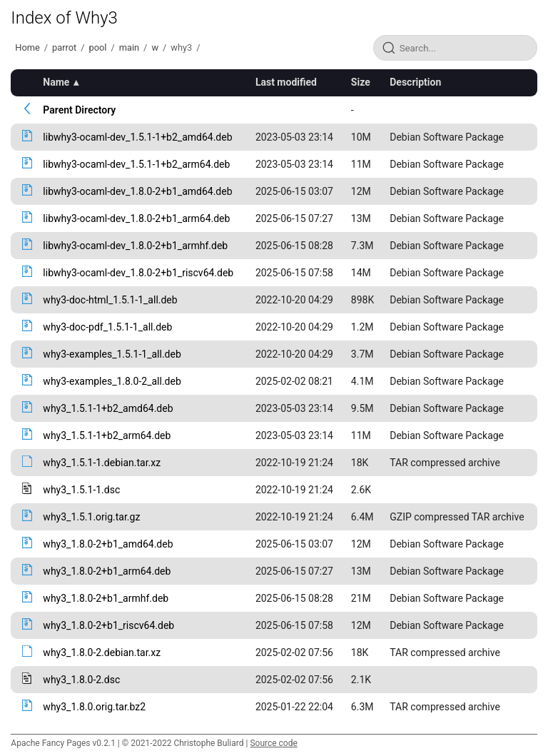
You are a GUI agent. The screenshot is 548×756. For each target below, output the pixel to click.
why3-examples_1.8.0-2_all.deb (112, 381)
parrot (64, 47)
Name (56, 82)
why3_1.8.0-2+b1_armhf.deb (106, 598)
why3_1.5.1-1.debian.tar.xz (102, 463)
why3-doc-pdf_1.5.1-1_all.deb (107, 327)
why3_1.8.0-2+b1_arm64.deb (107, 571)
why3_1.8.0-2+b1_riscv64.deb (108, 625)
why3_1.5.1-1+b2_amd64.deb (108, 408)
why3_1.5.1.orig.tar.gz (91, 517)
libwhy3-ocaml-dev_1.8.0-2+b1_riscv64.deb (138, 273)
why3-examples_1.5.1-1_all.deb (112, 354)
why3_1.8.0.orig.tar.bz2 (94, 707)
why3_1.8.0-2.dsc (81, 680)
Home (27, 47)
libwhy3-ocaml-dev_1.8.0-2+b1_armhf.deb (135, 246)
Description (415, 82)
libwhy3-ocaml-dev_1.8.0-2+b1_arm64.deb (136, 218)
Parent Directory (79, 110)
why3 (181, 47)
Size (361, 82)
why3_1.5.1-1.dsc (81, 490)
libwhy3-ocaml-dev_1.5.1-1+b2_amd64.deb (137, 137)
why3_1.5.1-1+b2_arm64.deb (107, 435)
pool (98, 47)
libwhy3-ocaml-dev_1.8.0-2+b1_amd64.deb (137, 191)
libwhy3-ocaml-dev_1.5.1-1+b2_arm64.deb (136, 164)
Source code (273, 743)
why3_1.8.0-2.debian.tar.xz (102, 652)
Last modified (286, 82)
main (129, 47)
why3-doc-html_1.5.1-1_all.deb (110, 300)
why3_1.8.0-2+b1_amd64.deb (108, 544)
